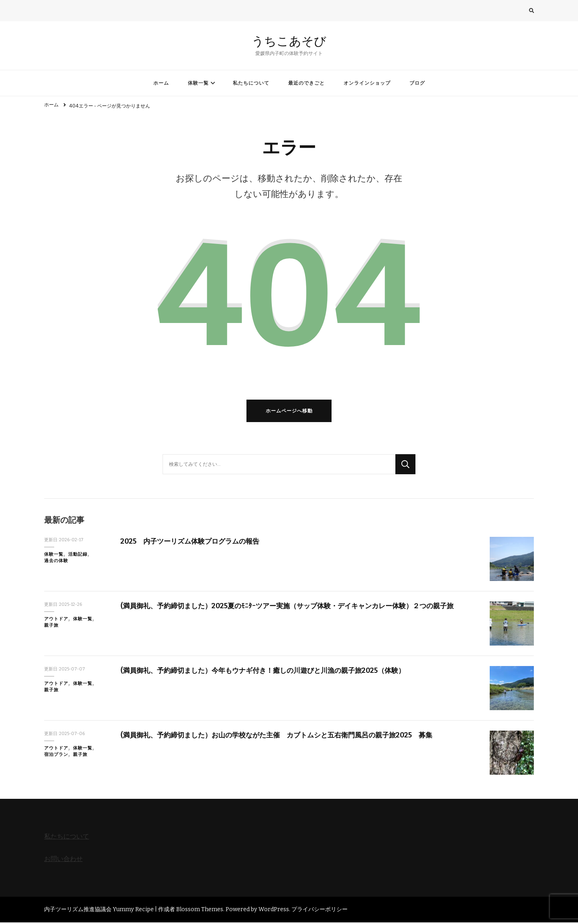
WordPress (274, 911)
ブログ (417, 83)
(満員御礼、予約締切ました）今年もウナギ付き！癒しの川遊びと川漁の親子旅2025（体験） (271, 672)
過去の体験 (56, 562)
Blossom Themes (200, 911)
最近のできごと (306, 83)
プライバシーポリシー (320, 911)
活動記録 (78, 556)
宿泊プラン (56, 756)
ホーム (161, 83)
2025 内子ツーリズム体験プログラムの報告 (194, 542)
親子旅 (51, 627)
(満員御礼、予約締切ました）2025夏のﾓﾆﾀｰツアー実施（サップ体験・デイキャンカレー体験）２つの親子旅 (296, 607)
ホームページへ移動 (289, 412)
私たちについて (251, 83)
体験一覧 (198, 83)
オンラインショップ (367, 83)
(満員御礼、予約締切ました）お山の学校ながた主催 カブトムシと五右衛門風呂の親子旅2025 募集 (285, 736)
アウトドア (56, 620)
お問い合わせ (63, 860)
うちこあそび (289, 41)
